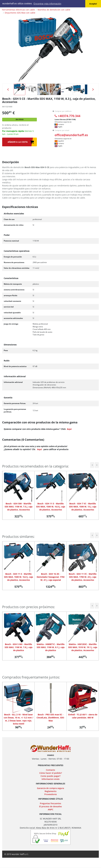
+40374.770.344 (67, 116)
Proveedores (51, 794)
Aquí (39, 449)
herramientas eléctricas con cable (18, 10)
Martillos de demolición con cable (54, 10)
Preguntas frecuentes (50, 803)
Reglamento (51, 791)
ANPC (51, 809)
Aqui (69, 429)
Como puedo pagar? (50, 776)
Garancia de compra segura (50, 788)
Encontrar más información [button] (47, 4)
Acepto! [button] (93, 4)
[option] (51, 49)
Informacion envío (51, 779)
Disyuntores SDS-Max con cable (20, 13)
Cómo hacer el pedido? (51, 773)
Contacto (50, 770)
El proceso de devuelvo (50, 806)
